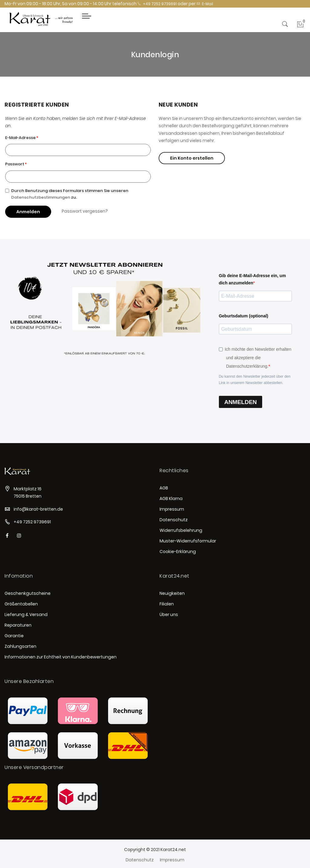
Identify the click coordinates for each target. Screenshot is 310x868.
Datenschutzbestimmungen (41, 197)
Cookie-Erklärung (178, 552)
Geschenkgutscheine (28, 593)
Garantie (14, 636)
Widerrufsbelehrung (181, 530)
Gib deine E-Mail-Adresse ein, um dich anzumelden (252, 279)
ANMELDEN (241, 402)
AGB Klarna (171, 499)
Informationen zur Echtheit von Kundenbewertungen (61, 657)
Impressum (172, 509)
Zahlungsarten (20, 646)
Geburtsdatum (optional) (244, 316)
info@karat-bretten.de (38, 509)
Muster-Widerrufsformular (188, 541)
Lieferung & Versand (26, 615)
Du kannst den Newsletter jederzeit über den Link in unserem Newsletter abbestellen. (255, 380)
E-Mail (205, 4)
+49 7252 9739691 (157, 4)
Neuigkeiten (172, 593)
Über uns (169, 615)
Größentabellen (21, 604)
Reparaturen (18, 625)
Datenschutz (174, 520)
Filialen (167, 604)
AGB (164, 488)
